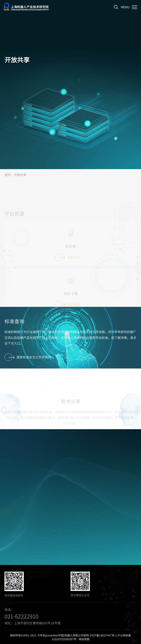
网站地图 (84, 639)
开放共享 (20, 175)
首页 (8, 175)
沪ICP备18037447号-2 (103, 635)
